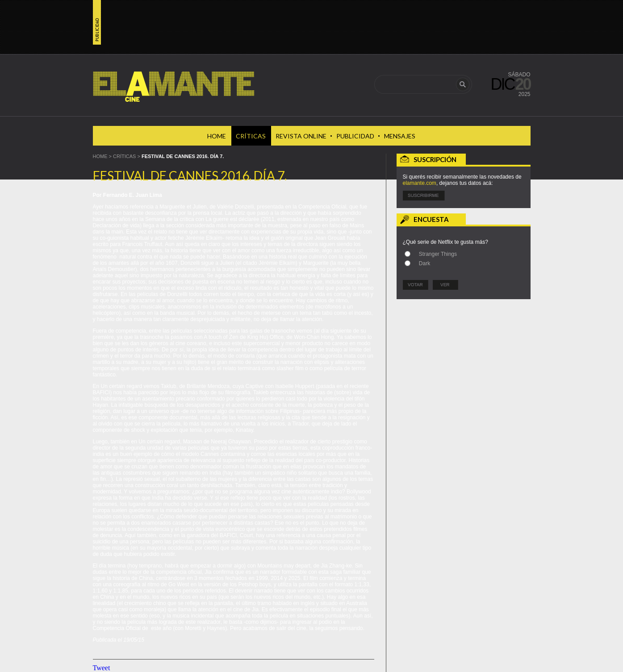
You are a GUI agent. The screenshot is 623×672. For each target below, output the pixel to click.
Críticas (124, 156)
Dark (424, 263)
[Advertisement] (464, 360)
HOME (100, 156)
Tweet (102, 668)
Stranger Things (438, 254)
